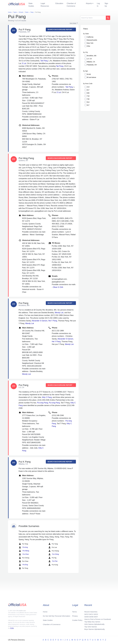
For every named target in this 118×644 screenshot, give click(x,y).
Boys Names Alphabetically (94, 629)
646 (88, 93)
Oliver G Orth (58, 287)
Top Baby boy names (92, 621)
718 (88, 96)
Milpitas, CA (91, 62)
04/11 (90, 613)
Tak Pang (44, 61)
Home (45, 611)
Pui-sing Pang (43, 403)
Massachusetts (92, 40)
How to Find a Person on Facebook (97, 619)
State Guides (31, 5)
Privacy (75, 615)
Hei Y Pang (53, 321)
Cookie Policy (77, 620)
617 (88, 90)
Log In (98, 5)
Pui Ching (54, 554)
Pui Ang (23, 547)
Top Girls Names (90, 626)
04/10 (95, 613)
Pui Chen (24, 554)
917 (88, 105)
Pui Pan (53, 561)
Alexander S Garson (40, 321)
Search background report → (61, 30)
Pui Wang (24, 551)
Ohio (88, 46)
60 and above (91, 77)
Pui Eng (23, 565)
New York (90, 43)
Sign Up (106, 5)
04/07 (95, 616)
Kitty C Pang (47, 397)
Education (59, 3)
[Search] (93, 18)
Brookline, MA (92, 56)
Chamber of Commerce (71, 5)
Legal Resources (45, 5)
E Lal (24, 63)
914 (88, 102)
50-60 (89, 74)
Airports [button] (89, 3)
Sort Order (73, 23)
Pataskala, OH (92, 65)
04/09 (86, 616)
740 (88, 99)
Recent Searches (90, 611)
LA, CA (89, 59)
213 (88, 87)
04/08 (90, 616)
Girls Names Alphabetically (94, 624)
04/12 (86, 613)
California (90, 37)
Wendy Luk (59, 313)
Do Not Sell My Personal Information (57, 615)
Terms (74, 611)
